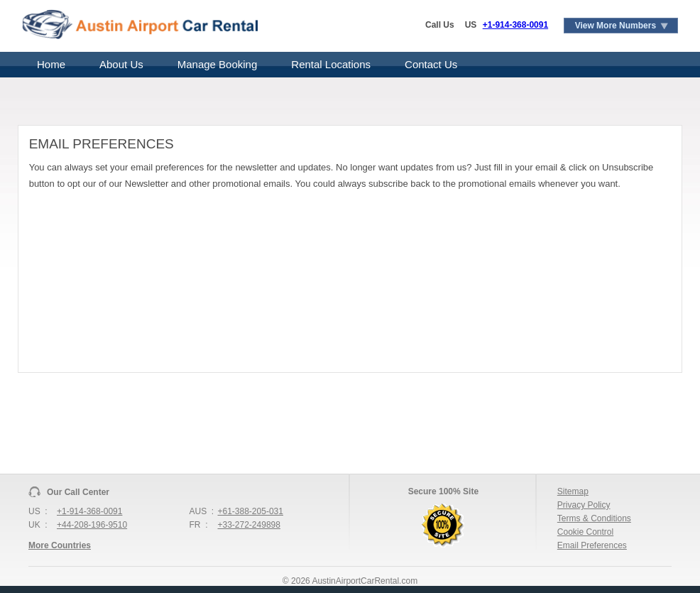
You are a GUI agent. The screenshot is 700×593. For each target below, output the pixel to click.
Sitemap (573, 491)
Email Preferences (592, 545)
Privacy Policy (584, 505)
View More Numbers (616, 26)
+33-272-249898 (249, 525)
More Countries (60, 545)
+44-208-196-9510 (92, 525)
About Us (121, 64)
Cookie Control (585, 532)
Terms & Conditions (594, 518)
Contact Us (431, 64)
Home (51, 64)
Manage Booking (218, 64)
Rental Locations (331, 64)
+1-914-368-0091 (515, 25)
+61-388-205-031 (251, 511)
